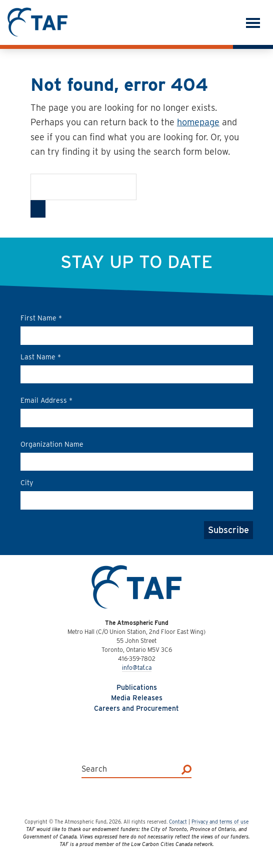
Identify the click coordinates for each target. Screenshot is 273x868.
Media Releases (137, 698)
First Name (41, 318)
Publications (137, 687)
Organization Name (52, 444)
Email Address (46, 400)
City (27, 483)
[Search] (38, 209)
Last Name (41, 357)
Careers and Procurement (136, 708)
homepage (198, 122)
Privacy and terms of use (220, 822)
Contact (178, 822)
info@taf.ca (137, 668)
